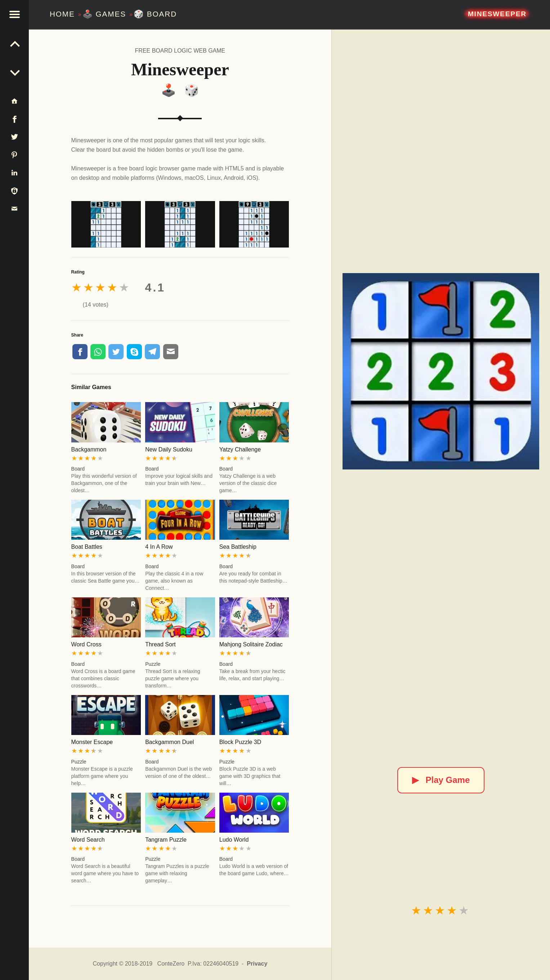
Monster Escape (92, 742)
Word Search (88, 840)
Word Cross (86, 644)
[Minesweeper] (441, 371)
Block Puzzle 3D (240, 742)
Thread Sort (160, 644)
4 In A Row (159, 547)
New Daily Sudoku (169, 449)
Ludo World (234, 840)
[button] (14, 14)
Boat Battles (87, 547)
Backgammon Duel (169, 742)
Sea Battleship (238, 547)
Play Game (441, 780)
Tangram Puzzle (166, 840)
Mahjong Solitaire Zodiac (251, 644)
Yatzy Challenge (240, 449)
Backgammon (89, 449)
